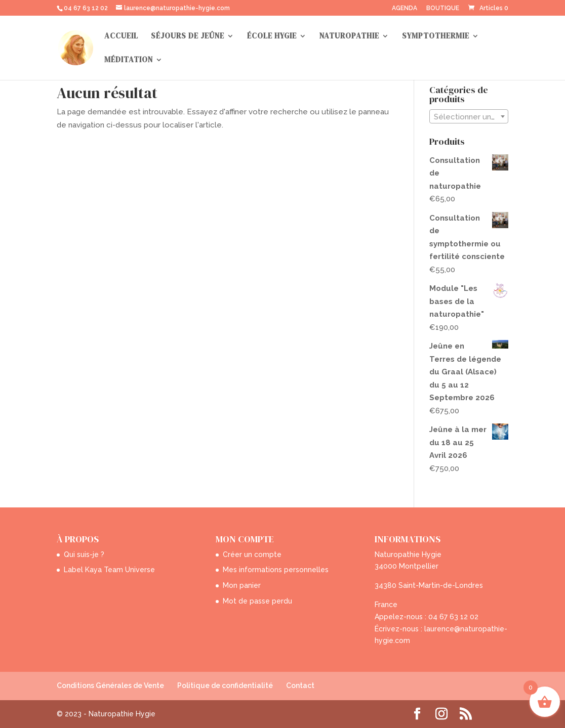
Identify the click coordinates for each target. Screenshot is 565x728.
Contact (300, 686)
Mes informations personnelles (276, 570)
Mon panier (242, 585)
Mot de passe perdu (257, 601)
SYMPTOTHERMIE (436, 37)
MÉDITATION (129, 60)
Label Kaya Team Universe (109, 570)
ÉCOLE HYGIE (272, 37)
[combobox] (469, 116)
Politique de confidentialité (225, 686)
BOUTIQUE (443, 8)
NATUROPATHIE (349, 37)
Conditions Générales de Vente (110, 686)
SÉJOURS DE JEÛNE (188, 37)
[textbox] (469, 117)
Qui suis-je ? (84, 554)
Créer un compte (252, 554)
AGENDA (405, 8)
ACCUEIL (121, 37)
